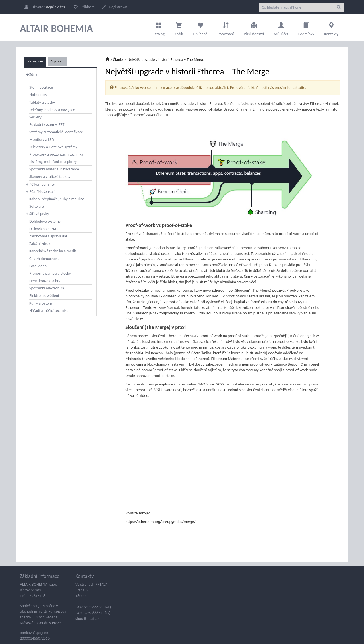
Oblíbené (200, 28)
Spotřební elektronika (47, 288)
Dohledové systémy (45, 221)
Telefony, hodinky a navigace (52, 110)
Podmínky (306, 28)
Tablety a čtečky (42, 102)
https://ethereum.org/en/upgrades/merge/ (160, 522)
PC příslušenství (42, 192)
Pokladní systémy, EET (47, 125)
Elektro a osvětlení (44, 296)
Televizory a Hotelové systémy (53, 147)
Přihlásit (84, 7)
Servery (35, 117)
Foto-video (38, 266)
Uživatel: (45, 7)
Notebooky (38, 95)
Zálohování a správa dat (48, 236)
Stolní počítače (41, 87)
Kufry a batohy (41, 303)
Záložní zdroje (40, 244)
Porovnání (226, 28)
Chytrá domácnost (44, 259)
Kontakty (331, 28)
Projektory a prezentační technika (56, 154)
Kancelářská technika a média (53, 251)
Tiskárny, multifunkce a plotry (53, 162)
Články (118, 60)
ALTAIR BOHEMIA (56, 28)
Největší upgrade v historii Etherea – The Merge (166, 60)
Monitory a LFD (42, 140)
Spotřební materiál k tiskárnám (54, 169)
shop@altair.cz (87, 619)
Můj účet (281, 28)
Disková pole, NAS (44, 229)
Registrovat (115, 7)
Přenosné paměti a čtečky (50, 273)
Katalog (159, 28)
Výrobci (57, 61)
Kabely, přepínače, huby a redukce (57, 199)
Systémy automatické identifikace (56, 132)
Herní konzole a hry (45, 281)
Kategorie (35, 61)
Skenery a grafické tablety (50, 177)
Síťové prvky (39, 214)
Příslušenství (254, 28)
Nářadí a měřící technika (49, 311)
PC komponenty (42, 184)
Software (37, 206)
